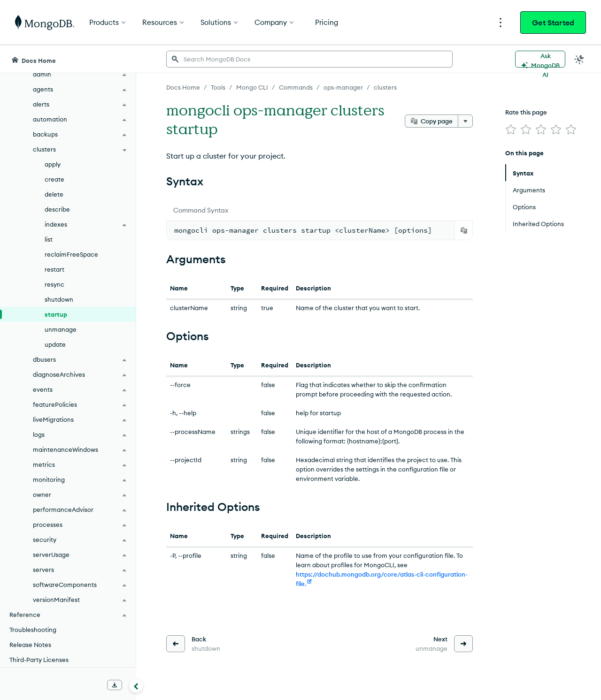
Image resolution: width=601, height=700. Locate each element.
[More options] (465, 121)
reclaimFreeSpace (71, 254)
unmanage (61, 329)
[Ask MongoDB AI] (540, 59)
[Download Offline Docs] (115, 685)
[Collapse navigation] (136, 685)
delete (54, 194)
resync (54, 284)
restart (54, 269)
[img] (511, 129)
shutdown (59, 299)
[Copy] (464, 230)
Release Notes (30, 645)
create (54, 179)
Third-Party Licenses (39, 660)
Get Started (553, 23)
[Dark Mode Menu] (579, 59)
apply (53, 164)
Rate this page (526, 112)
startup (56, 314)
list (49, 239)
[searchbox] (309, 59)
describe (57, 209)
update (55, 344)
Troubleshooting (33, 630)
